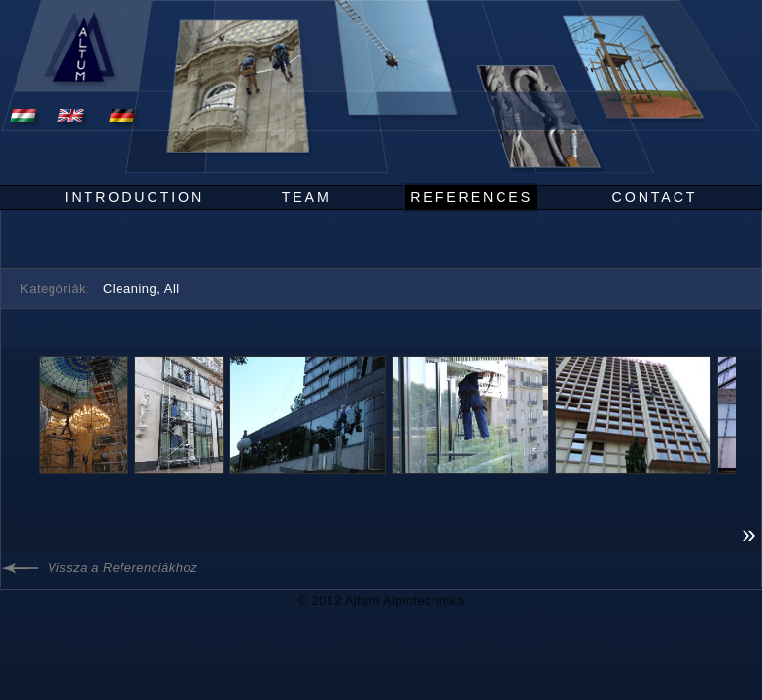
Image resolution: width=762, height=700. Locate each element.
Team (307, 197)
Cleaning (130, 288)
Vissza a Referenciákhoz (122, 567)
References (471, 197)
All (172, 288)
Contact (655, 197)
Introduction (135, 197)
